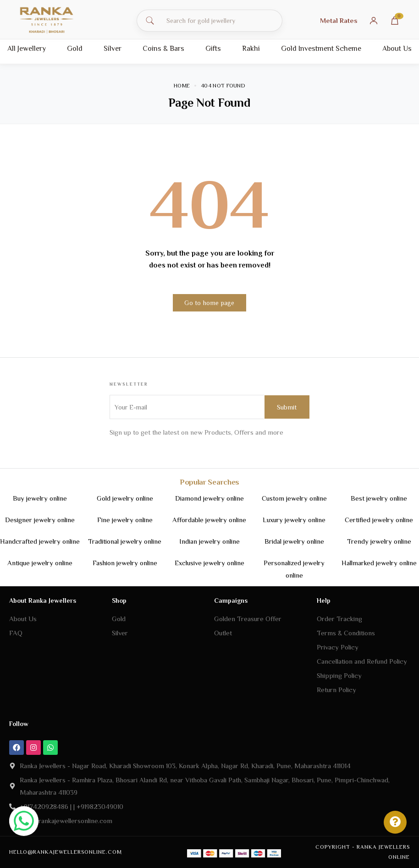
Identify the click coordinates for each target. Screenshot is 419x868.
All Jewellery (27, 49)
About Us (397, 49)
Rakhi (251, 49)
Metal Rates (339, 20)
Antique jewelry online (40, 563)
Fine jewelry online (125, 520)
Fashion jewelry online (125, 563)
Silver (113, 49)
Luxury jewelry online (294, 520)
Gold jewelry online (125, 498)
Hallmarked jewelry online (379, 563)
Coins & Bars (163, 49)
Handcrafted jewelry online (40, 541)
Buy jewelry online (40, 498)
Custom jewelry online (294, 498)
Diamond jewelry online (209, 498)
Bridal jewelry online (294, 541)
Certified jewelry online (379, 520)
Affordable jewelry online (209, 520)
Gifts (213, 49)
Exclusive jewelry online (209, 563)
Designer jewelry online (40, 520)
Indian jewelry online (209, 541)
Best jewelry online (379, 498)
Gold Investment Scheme (321, 49)
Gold (75, 49)
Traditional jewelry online (125, 541)
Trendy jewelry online (379, 541)
